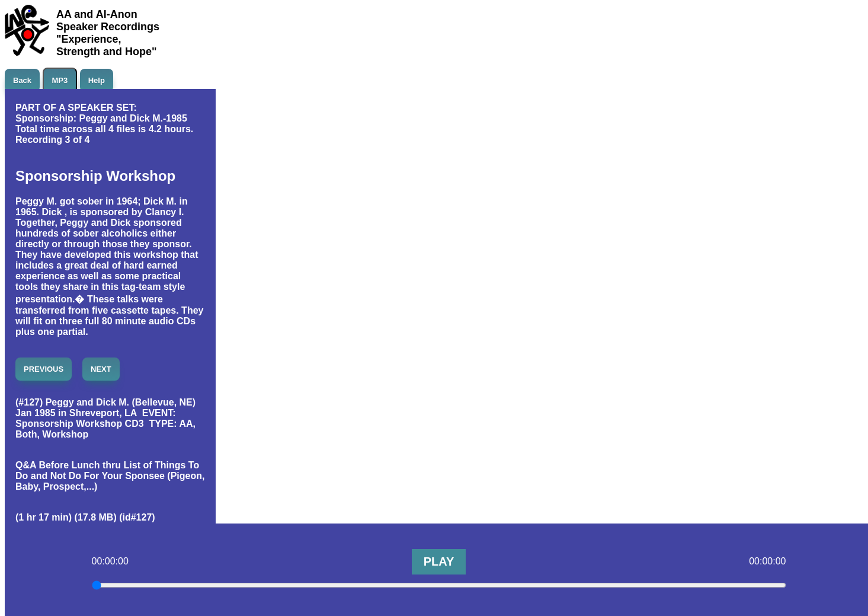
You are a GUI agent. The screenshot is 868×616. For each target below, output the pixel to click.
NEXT (101, 369)
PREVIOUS (44, 369)
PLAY (439, 561)
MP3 (60, 80)
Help (97, 80)
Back (22, 80)
